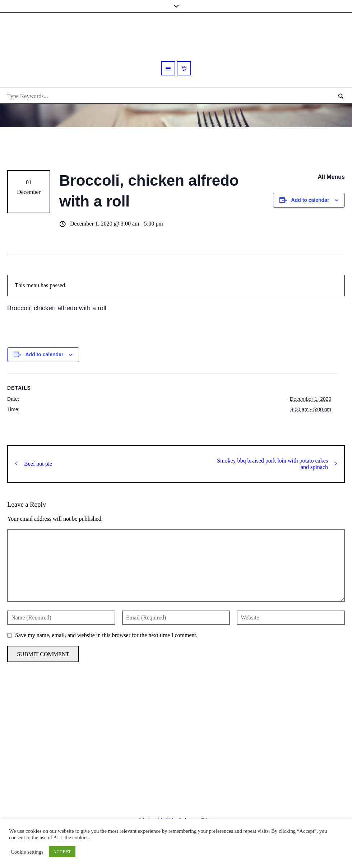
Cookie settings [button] (27, 852)
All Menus (331, 177)
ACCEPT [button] (62, 852)
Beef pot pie (34, 464)
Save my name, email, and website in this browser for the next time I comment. (106, 635)
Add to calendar (310, 200)
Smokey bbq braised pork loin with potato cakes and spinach (277, 464)
